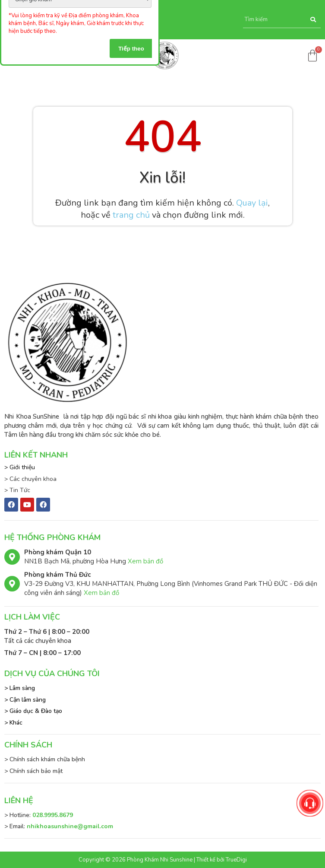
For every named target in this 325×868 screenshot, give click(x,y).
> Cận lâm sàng (25, 700)
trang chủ (131, 215)
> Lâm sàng (20, 688)
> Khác (13, 723)
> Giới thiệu (20, 467)
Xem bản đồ (145, 561)
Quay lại (252, 203)
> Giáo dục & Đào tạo (33, 711)
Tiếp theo (131, 49)
